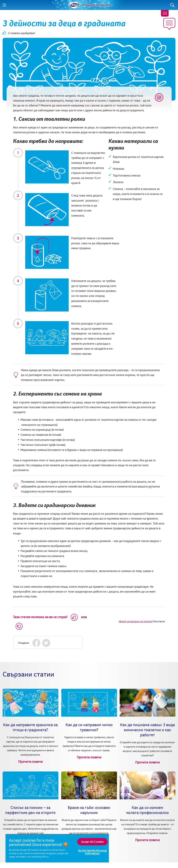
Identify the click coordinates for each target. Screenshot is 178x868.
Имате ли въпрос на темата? (136, 621)
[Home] (74, 5)
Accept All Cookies (92, 842)
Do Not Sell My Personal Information (92, 852)
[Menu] (4, 5)
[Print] (159, 97)
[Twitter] (46, 643)
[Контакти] (165, 13)
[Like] (74, 617)
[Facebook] (36, 643)
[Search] (172, 5)
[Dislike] (19, 626)
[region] (57, 848)
